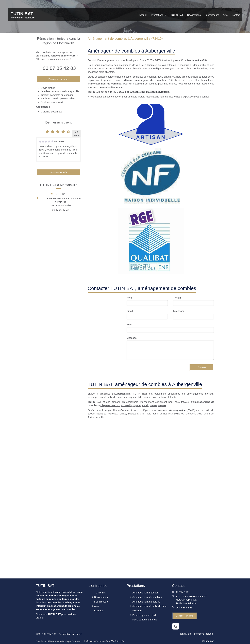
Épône (137, 405)
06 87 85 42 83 (59, 68)
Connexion (208, 641)
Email (130, 311)
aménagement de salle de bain (105, 397)
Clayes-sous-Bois (110, 405)
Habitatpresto (117, 641)
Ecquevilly (127, 405)
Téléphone (179, 311)
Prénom (177, 298)
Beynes (162, 405)
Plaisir (145, 405)
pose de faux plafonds (164, 397)
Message (132, 338)
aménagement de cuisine (137, 397)
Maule (153, 405)
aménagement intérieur (200, 394)
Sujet (129, 324)
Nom (129, 298)
